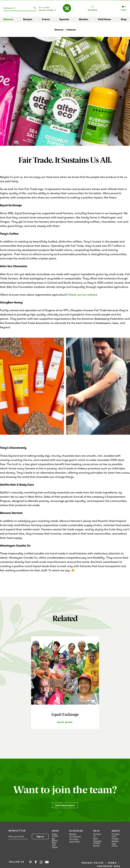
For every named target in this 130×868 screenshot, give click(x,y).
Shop (124, 19)
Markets (84, 19)
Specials (64, 19)
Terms (112, 863)
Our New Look (116, 835)
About (116, 831)
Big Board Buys (55, 841)
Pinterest (30, 862)
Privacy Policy (93, 863)
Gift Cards (55, 846)
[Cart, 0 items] (124, 8)
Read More (65, 722)
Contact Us (97, 835)
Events (46, 19)
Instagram (41, 862)
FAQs (96, 839)
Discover (8, 19)
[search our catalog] (35, 8)
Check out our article (82, 295)
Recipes (28, 19)
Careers (115, 839)
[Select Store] (48, 10)
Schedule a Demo (97, 842)
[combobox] (10, 9)
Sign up (40, 837)
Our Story (74, 839)
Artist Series (75, 842)
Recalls (96, 846)
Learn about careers (65, 805)
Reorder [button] (93, 7)
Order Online (55, 835)
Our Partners (75, 837)
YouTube (47, 862)
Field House (105, 19)
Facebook (36, 862)
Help (97, 831)
